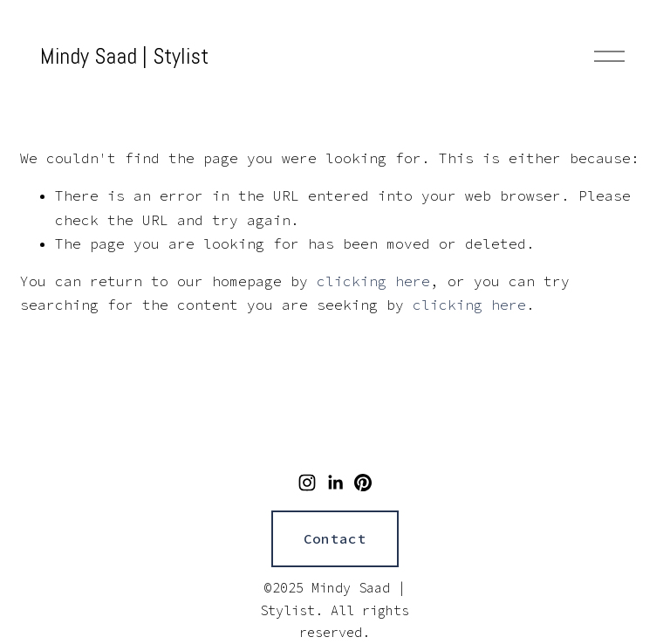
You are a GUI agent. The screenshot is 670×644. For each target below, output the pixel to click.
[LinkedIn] (335, 483)
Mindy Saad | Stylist (124, 56)
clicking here (373, 281)
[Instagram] (307, 483)
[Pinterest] (363, 483)
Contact (335, 538)
